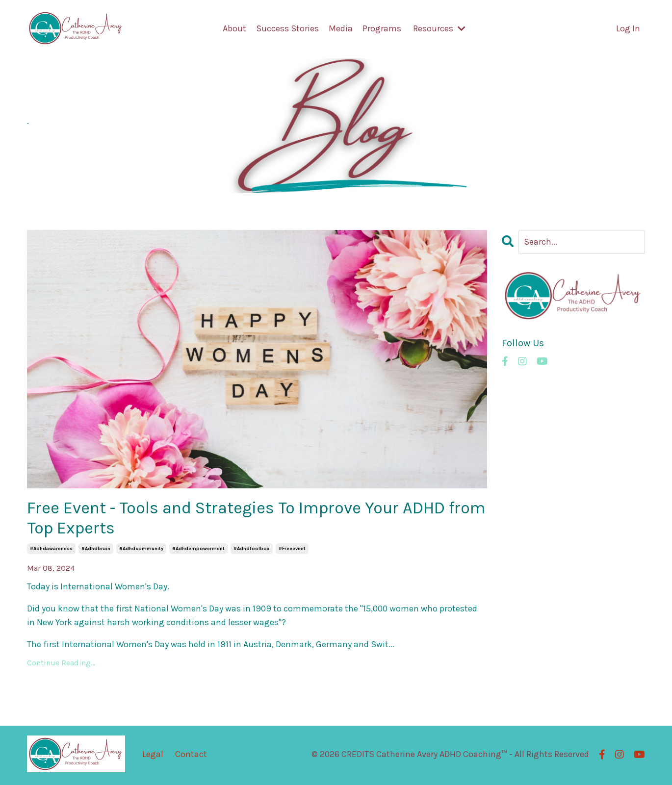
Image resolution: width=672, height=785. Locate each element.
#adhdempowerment (198, 551)
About (234, 29)
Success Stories (287, 29)
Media (341, 29)
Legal (153, 756)
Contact (191, 756)
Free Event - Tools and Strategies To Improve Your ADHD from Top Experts (251, 519)
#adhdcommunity (141, 551)
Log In (628, 29)
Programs (382, 29)
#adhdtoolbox (252, 551)
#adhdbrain (96, 551)
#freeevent (292, 551)
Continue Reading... (61, 664)
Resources (439, 29)
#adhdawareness (51, 551)
